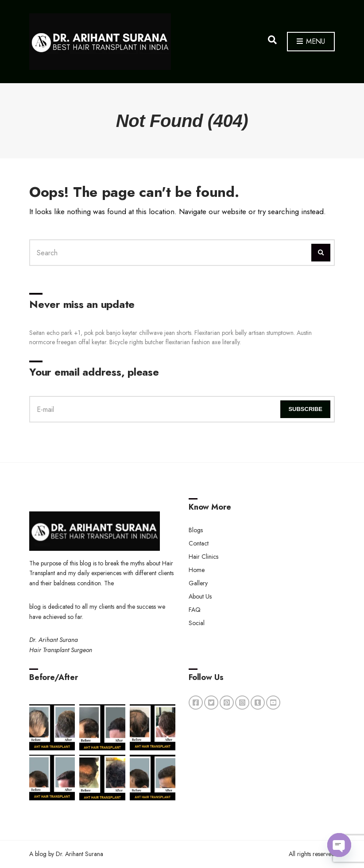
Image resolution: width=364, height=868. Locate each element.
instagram (242, 703)
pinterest (227, 703)
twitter (211, 703)
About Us (200, 596)
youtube (273, 703)
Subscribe (305, 409)
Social (197, 623)
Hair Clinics (203, 557)
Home (197, 570)
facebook (196, 703)
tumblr (258, 703)
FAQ (195, 610)
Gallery (198, 583)
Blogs (196, 530)
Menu (311, 42)
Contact (199, 543)
